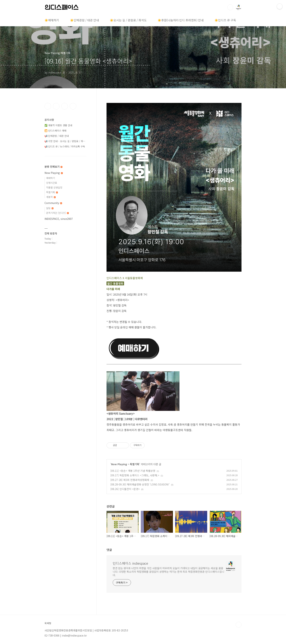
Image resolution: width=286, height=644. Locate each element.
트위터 (65, 106)
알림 (50, 208)
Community (53, 203)
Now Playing (119, 464)
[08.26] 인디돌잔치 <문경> (125, 489)
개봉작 (51, 197)
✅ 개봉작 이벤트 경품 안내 (58, 125)
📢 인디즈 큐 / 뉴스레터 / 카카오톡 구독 (65, 146)
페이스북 (48, 106)
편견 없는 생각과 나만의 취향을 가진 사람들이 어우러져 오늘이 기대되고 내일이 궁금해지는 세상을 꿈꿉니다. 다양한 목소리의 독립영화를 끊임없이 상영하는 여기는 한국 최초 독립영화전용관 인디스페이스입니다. (168, 572)
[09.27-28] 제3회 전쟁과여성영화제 (130, 480)
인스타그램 (56, 106)
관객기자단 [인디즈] (57, 213)
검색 (230, 7)
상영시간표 (52, 183)
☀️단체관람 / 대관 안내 (84, 20)
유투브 (73, 106)
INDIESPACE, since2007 (59, 219)
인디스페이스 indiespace (130, 563)
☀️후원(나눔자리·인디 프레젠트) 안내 (181, 20)
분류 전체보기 (53, 167)
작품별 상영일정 (54, 187)
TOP (239, 625)
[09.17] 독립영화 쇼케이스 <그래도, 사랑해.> (135, 475)
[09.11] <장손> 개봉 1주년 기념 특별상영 (133, 471)
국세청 (48, 623)
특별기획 (135, 464)
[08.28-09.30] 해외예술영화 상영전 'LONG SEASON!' (140, 484)
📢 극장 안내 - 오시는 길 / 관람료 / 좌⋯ (65, 141)
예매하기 (51, 178)
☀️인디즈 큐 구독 (225, 20)
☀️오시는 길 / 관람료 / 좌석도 (128, 20)
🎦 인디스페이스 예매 (55, 131)
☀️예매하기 (52, 20)
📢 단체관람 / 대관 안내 (57, 136)
